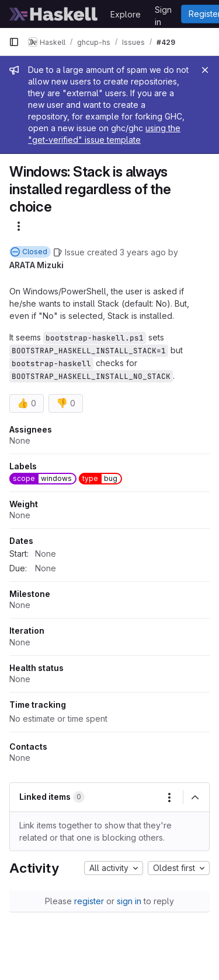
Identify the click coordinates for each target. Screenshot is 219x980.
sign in (129, 901)
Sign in (163, 12)
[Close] (205, 70)
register (89, 901)
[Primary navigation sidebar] (14, 42)
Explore (126, 14)
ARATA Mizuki (36, 265)
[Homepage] (54, 14)
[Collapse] (195, 798)
